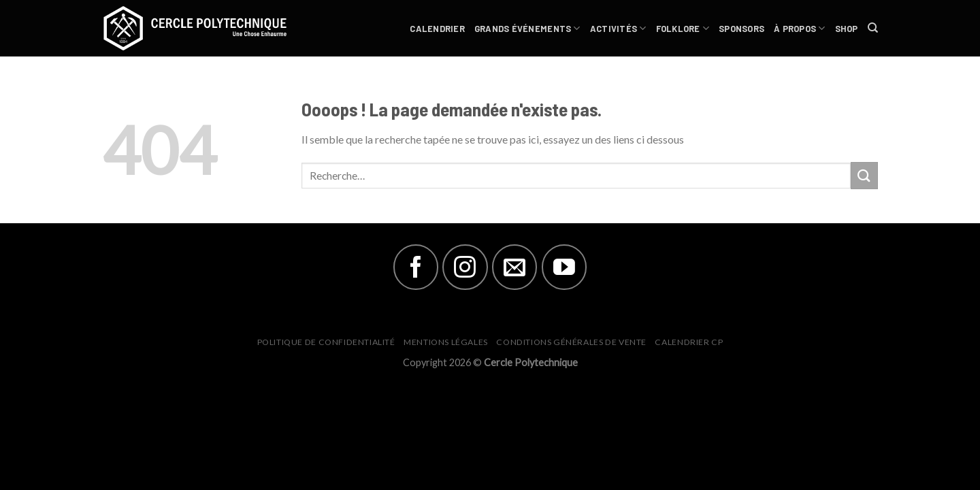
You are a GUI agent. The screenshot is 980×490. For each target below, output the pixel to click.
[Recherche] (873, 28)
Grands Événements (527, 28)
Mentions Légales (446, 342)
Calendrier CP (689, 342)
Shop (847, 29)
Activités (618, 28)
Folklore (683, 28)
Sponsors (741, 29)
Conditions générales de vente (571, 342)
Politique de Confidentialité (326, 342)
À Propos (800, 28)
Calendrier (437, 29)
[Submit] (864, 175)
